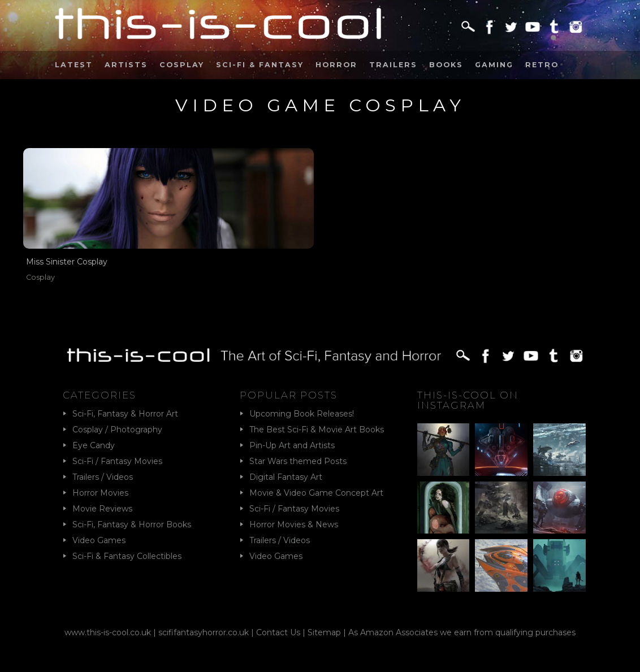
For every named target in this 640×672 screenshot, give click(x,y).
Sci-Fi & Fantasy (260, 65)
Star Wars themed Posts (298, 461)
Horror (336, 65)
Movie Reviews (102, 509)
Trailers (393, 65)
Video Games (99, 540)
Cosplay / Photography (117, 430)
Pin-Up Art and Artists (292, 445)
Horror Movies (100, 493)
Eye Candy (94, 445)
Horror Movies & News (294, 524)
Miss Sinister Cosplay (67, 262)
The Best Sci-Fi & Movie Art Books (317, 430)
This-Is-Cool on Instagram (468, 400)
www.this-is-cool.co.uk (108, 632)
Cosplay (182, 65)
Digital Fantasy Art (286, 477)
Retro (542, 65)
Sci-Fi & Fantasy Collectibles (127, 556)
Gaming (494, 65)
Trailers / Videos (103, 477)
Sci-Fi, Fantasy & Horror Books (132, 524)
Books (446, 65)
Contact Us (278, 632)
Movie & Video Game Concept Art (316, 493)
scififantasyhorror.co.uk (204, 632)
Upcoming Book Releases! (302, 414)
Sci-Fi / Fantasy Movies (117, 461)
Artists (126, 65)
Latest (74, 65)
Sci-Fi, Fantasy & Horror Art (125, 414)
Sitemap (324, 632)
